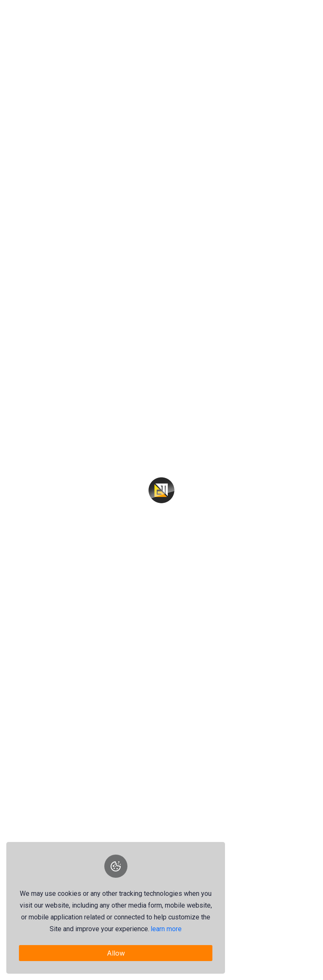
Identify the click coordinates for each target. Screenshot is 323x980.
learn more (167, 929)
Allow (116, 953)
